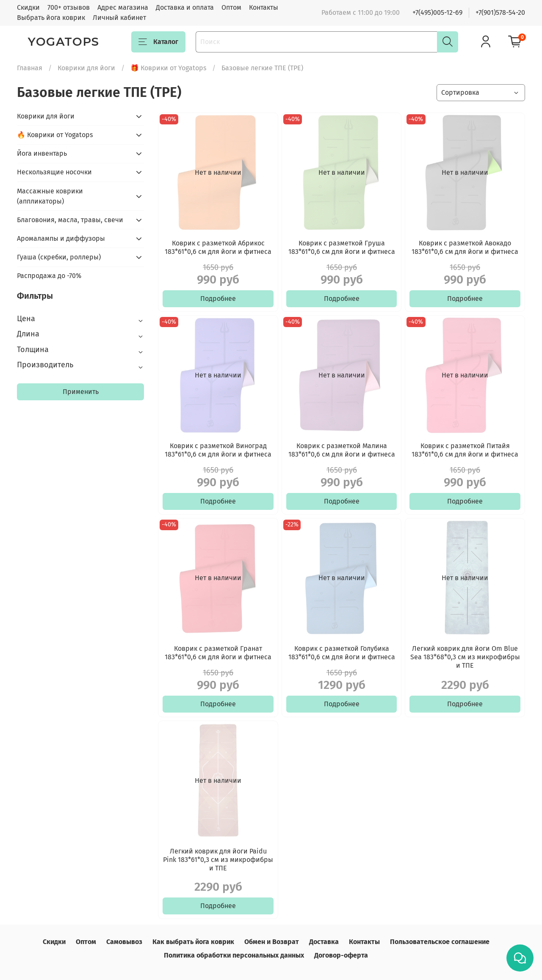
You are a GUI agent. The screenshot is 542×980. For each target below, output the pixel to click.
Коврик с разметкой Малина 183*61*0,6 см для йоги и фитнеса (342, 450)
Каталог (158, 42)
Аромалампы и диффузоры (61, 238)
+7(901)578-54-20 (500, 12)
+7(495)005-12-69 (437, 12)
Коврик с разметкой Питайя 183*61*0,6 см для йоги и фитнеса (465, 450)
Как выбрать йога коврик (193, 942)
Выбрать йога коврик (51, 18)
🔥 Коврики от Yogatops (55, 135)
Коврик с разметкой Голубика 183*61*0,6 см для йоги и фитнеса (342, 653)
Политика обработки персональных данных (234, 955)
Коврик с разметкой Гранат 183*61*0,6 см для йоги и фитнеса (218, 653)
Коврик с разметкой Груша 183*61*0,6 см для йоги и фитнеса (342, 247)
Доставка (324, 942)
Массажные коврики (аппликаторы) (50, 196)
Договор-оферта (341, 955)
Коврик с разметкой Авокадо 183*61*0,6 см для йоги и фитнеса (465, 247)
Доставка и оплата (185, 7)
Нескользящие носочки (54, 172)
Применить (81, 392)
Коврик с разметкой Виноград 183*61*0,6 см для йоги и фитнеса (218, 450)
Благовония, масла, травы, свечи (70, 220)
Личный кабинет (119, 18)
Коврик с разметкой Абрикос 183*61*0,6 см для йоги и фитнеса (218, 247)
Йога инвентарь (42, 153)
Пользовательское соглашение (440, 942)
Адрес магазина (123, 7)
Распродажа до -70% (49, 276)
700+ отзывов (69, 7)
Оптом (231, 7)
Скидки (28, 7)
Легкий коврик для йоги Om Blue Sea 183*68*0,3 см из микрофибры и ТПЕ (465, 657)
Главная (30, 68)
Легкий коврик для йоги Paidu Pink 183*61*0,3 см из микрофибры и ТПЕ (218, 860)
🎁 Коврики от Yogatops (168, 68)
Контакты (264, 7)
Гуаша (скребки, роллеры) (59, 257)
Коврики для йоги (86, 68)
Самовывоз (124, 942)
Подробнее (218, 299)
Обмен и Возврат (272, 942)
